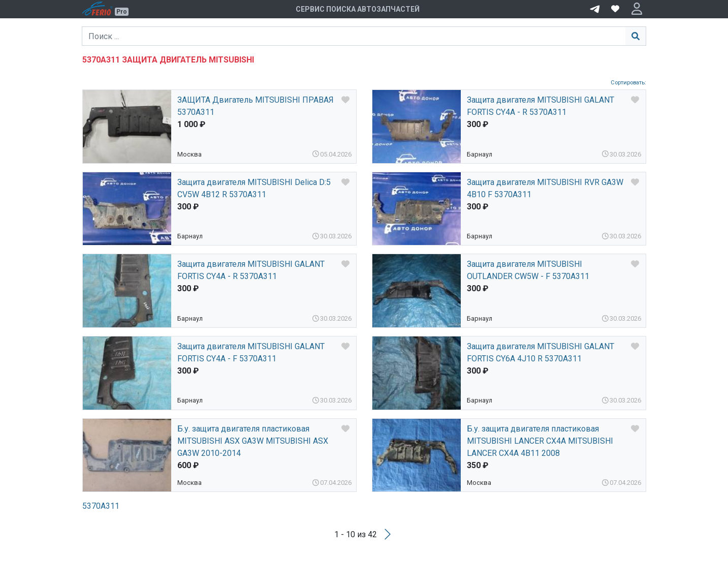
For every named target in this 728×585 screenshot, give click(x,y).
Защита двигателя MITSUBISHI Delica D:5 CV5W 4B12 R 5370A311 (254, 188)
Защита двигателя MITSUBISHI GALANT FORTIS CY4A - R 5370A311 (541, 106)
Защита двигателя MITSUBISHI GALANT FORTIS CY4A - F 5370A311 (251, 352)
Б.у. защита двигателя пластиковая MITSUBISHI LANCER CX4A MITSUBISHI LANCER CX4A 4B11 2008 (540, 441)
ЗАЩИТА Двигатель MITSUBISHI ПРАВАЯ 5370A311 (256, 106)
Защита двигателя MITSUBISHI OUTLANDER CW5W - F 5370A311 (528, 270)
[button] (637, 9)
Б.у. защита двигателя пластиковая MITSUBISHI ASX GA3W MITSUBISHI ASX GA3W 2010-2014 (253, 441)
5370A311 (101, 506)
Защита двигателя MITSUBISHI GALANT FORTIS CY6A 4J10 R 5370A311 (541, 352)
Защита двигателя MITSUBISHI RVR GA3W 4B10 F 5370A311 (545, 188)
